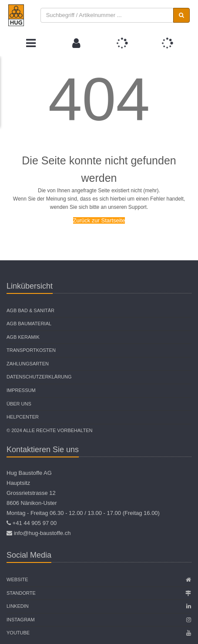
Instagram (21, 620)
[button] (76, 43)
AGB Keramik (23, 337)
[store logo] (16, 15)
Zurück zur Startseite (99, 220)
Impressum (21, 390)
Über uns (19, 404)
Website (17, 579)
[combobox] (107, 15)
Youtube (18, 633)
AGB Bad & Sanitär (30, 310)
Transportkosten (31, 350)
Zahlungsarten (28, 364)
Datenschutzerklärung (39, 377)
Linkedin (18, 606)
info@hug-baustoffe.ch (42, 533)
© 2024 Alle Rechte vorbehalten (49, 430)
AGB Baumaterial (29, 324)
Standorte (21, 593)
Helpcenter (23, 417)
